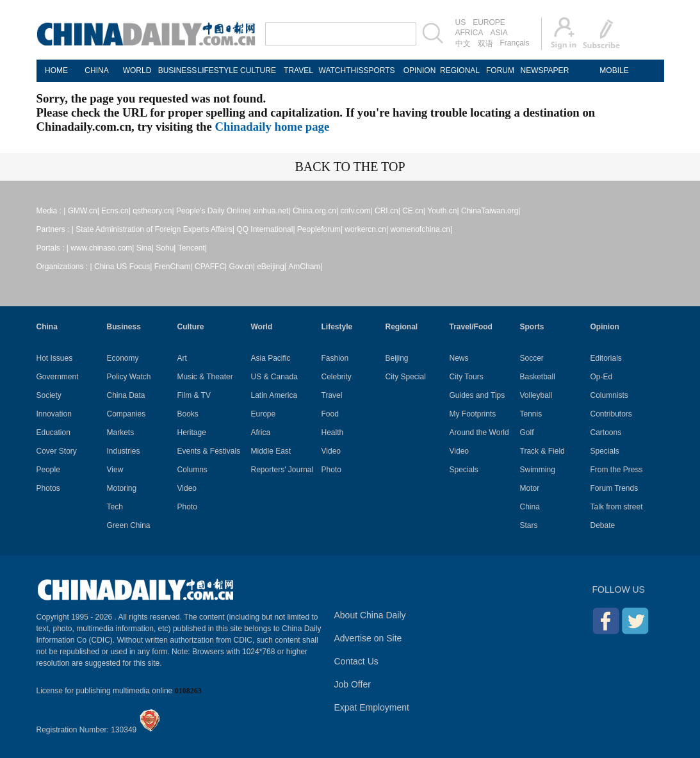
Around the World (479, 433)
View (115, 470)
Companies (126, 414)
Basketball (538, 377)
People (48, 470)
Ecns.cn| (116, 211)
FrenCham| (174, 267)
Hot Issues (55, 358)
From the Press (617, 470)
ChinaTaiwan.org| (491, 211)
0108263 (188, 691)
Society (49, 395)
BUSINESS (178, 70)
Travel (332, 395)
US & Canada (274, 377)
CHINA (96, 70)
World (262, 327)
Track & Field (542, 451)
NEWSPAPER (541, 70)
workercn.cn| (366, 229)
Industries (124, 451)
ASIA (499, 33)
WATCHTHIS (339, 70)
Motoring (122, 488)
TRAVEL (298, 70)
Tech (115, 507)
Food (330, 414)
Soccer (532, 358)
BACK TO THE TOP (350, 167)
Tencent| (192, 248)
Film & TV (194, 395)
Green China (129, 525)
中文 (463, 44)
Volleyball (536, 395)
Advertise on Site (368, 638)
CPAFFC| (211, 267)
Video (187, 488)
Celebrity (337, 377)
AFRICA (469, 33)
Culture (191, 327)
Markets (121, 433)
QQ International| (265, 229)
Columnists (609, 395)
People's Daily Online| (214, 211)
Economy (123, 358)
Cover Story (57, 451)
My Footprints (473, 414)
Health (333, 433)
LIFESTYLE (218, 70)
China (47, 327)
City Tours (467, 377)
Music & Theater (205, 377)
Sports (532, 327)
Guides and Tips (477, 395)
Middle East (271, 451)
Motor (530, 488)
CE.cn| (414, 211)
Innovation (54, 414)
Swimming (538, 470)
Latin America (274, 395)
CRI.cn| (387, 211)
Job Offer (353, 684)
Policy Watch (129, 377)
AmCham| (305, 267)
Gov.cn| (242, 267)
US (461, 22)
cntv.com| (356, 211)
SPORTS (379, 70)
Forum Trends (615, 488)
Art (182, 358)
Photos (48, 488)
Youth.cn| (443, 211)
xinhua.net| (272, 211)
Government (58, 377)
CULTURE (258, 70)
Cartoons (606, 433)
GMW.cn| (84, 211)
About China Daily (370, 615)
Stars (529, 525)
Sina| (145, 248)
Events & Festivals (209, 451)
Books (188, 414)
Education (53, 433)
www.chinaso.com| (102, 248)
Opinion (605, 327)
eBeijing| (272, 267)
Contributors (611, 414)
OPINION (420, 70)
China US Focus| (123, 267)
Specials (464, 470)
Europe (264, 414)
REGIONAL (460, 70)
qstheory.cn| (153, 211)
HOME (56, 70)
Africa (261, 433)
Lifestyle (337, 327)
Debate (603, 525)
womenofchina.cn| (422, 229)
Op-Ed (602, 377)
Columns (192, 470)
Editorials (606, 358)
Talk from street (617, 507)
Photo (187, 507)
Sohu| (166, 248)
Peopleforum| (320, 229)
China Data (126, 395)
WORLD (137, 70)
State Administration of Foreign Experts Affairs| (155, 229)
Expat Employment (372, 707)
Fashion (335, 358)
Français (515, 43)
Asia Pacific (271, 358)
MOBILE (614, 70)
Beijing (397, 358)
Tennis (531, 414)
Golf (527, 433)
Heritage (192, 433)
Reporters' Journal (282, 470)
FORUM (500, 70)
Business (124, 327)
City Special (406, 377)
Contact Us (356, 661)
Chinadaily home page (273, 127)
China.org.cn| (315, 211)
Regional (402, 327)
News (459, 358)
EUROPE (489, 22)
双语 (485, 44)
